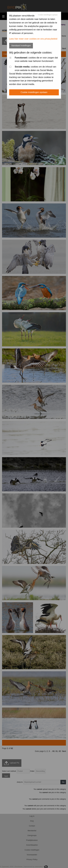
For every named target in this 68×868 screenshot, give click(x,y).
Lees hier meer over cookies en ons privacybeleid (33, 39)
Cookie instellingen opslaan (48, 15)
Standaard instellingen (21, 46)
